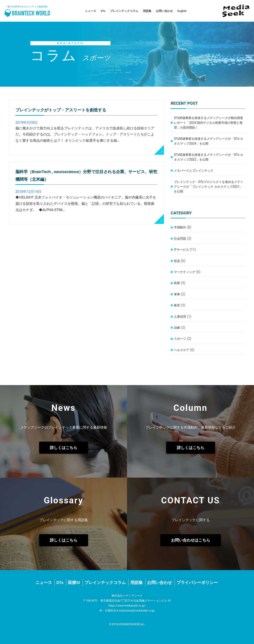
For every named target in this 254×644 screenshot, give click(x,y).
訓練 (177, 328)
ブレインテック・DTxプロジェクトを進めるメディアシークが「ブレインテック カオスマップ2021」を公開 (208, 187)
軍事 (177, 294)
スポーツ (180, 339)
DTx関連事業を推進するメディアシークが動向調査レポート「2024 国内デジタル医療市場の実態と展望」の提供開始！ (208, 123)
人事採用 (180, 317)
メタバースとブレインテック (194, 171)
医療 (177, 283)
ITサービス (181, 250)
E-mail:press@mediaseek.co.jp (136, 611)
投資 (177, 261)
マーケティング (185, 272)
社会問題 (180, 239)
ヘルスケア (181, 350)
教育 (177, 305)
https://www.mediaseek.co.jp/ (127, 606)
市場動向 (180, 227)
